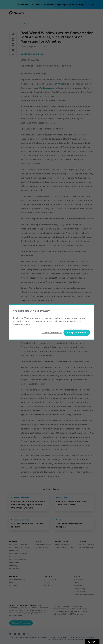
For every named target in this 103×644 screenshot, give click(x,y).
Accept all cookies (77, 333)
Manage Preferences (52, 333)
